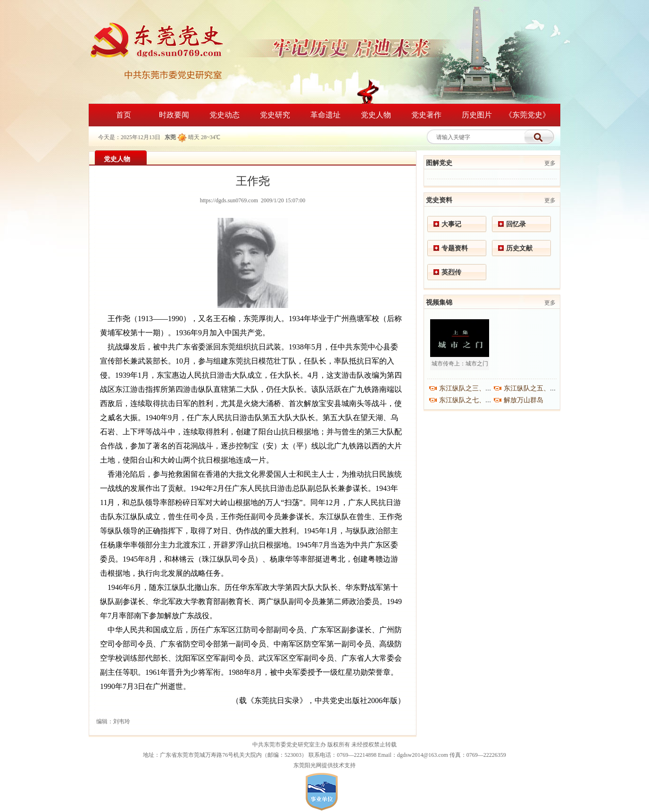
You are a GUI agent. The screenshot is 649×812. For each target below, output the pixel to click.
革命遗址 (325, 115)
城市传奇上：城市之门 (460, 364)
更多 (550, 163)
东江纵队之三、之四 (469, 388)
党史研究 (275, 115)
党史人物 (376, 115)
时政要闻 (174, 115)
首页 (124, 115)
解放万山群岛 (524, 400)
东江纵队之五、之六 (533, 388)
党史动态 (225, 115)
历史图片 (477, 115)
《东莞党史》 (527, 115)
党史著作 (426, 115)
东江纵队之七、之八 (469, 400)
